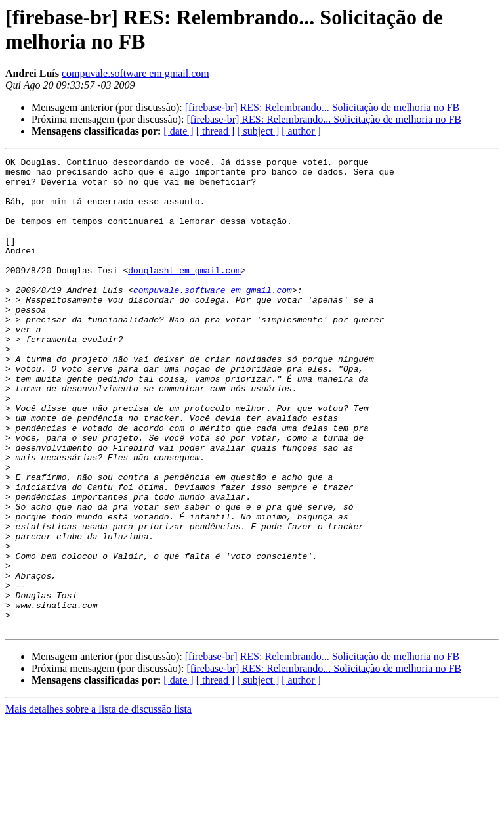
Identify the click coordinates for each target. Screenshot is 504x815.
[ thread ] (216, 131)
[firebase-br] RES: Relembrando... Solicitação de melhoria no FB (323, 107)
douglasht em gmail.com (184, 294)
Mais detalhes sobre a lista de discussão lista (98, 804)
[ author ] (301, 131)
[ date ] (178, 131)
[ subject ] (258, 131)
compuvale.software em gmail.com (136, 73)
